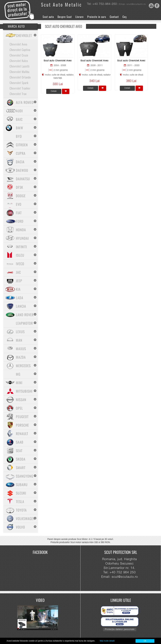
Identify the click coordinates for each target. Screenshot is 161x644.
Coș (125, 17)
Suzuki (21, 493)
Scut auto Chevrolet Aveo (58, 61)
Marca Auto (16, 26)
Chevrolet (24, 35)
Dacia (20, 162)
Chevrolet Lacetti (20, 66)
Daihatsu (23, 179)
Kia (18, 289)
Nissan (21, 400)
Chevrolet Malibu (19, 72)
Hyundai (22, 238)
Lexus (20, 332)
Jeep (19, 281)
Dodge (21, 196)
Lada (20, 298)
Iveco (20, 264)
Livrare (80, 17)
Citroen (22, 145)
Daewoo (22, 170)
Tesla (20, 501)
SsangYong (25, 476)
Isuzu (20, 255)
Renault (22, 434)
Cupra (21, 153)
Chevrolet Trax (18, 94)
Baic (19, 119)
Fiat (19, 213)
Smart (21, 468)
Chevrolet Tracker (20, 88)
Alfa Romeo (25, 102)
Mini (19, 383)
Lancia (21, 306)
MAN (19, 340)
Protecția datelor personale (120, 630)
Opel (19, 408)
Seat (19, 451)
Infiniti (21, 247)
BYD (19, 136)
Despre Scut (65, 17)
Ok (145, 641)
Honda (21, 230)
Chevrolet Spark (19, 83)
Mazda (21, 357)
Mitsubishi (24, 391)
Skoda (21, 459)
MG (18, 374)
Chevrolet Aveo (18, 44)
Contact (114, 17)
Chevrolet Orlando (20, 77)
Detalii (54, 91)
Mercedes (23, 366)
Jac (18, 272)
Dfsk (19, 187)
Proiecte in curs (97, 17)
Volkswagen (25, 518)
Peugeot (22, 417)
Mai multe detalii (107, 641)
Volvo (20, 527)
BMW (19, 128)
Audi (19, 111)
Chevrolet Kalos (19, 61)
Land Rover (25, 315)
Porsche (22, 425)
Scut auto (48, 17)
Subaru (22, 484)
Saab (20, 442)
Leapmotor (24, 323)
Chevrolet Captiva (20, 50)
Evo (19, 204)
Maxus (21, 349)
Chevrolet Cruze (19, 55)
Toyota (21, 510)
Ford (20, 221)
